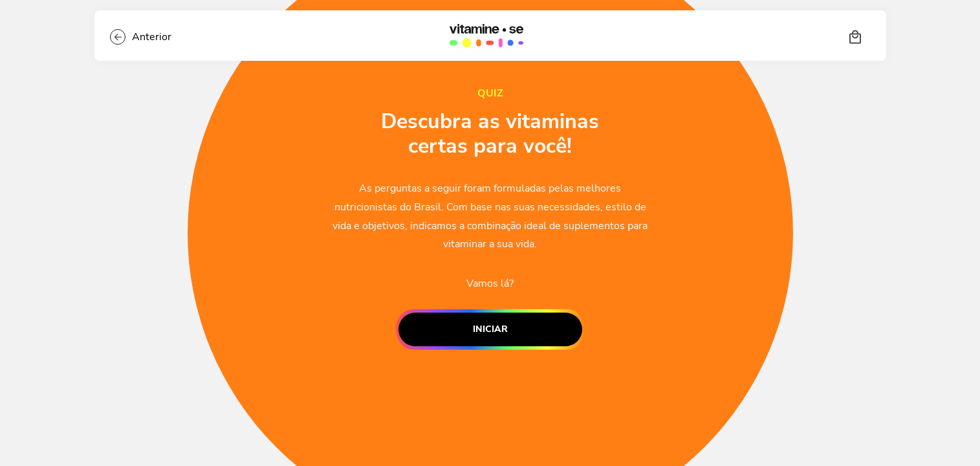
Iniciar (490, 329)
